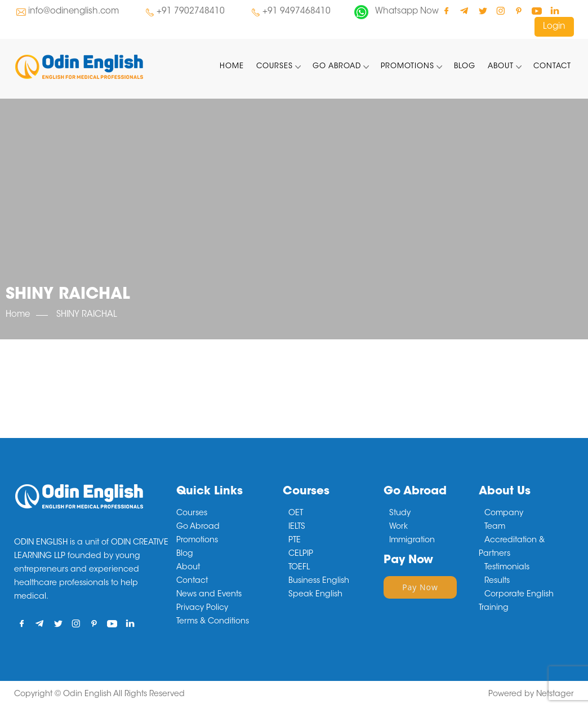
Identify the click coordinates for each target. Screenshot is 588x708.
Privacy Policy (202, 608)
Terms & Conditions (213, 622)
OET (296, 514)
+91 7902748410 (191, 12)
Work (398, 527)
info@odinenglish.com (73, 12)
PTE (295, 541)
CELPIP (301, 554)
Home (232, 66)
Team (495, 527)
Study (400, 514)
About (501, 66)
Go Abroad (337, 66)
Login (554, 27)
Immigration (412, 541)
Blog (465, 66)
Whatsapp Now (407, 12)
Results (497, 581)
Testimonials (507, 568)
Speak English (315, 595)
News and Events (209, 595)
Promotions (407, 66)
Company (504, 514)
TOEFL (299, 568)
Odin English (87, 694)
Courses (275, 66)
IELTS (297, 527)
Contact (552, 66)
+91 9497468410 (297, 12)
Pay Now (420, 587)
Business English (319, 581)
